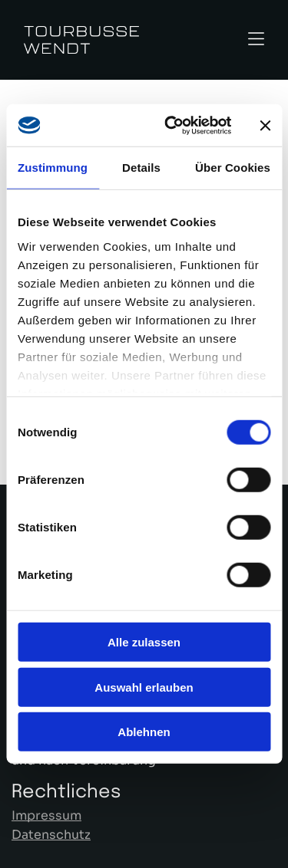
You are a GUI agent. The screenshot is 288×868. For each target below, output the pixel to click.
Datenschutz (51, 835)
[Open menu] (256, 40)
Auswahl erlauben (144, 687)
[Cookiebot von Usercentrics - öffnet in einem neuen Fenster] (172, 126)
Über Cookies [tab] (233, 168)
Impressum (46, 815)
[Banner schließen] (265, 125)
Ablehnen (144, 732)
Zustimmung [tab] (53, 168)
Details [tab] (141, 168)
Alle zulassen (144, 642)
